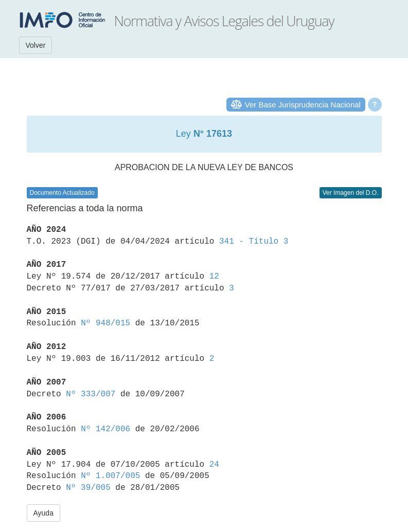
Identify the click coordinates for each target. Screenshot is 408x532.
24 (214, 465)
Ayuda (43, 513)
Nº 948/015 (105, 323)
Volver (36, 45)
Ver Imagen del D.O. (351, 193)
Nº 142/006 (105, 429)
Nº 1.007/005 (110, 476)
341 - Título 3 (254, 242)
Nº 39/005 (88, 488)
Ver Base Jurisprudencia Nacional (303, 105)
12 (214, 277)
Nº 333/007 (91, 394)
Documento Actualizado (62, 193)
